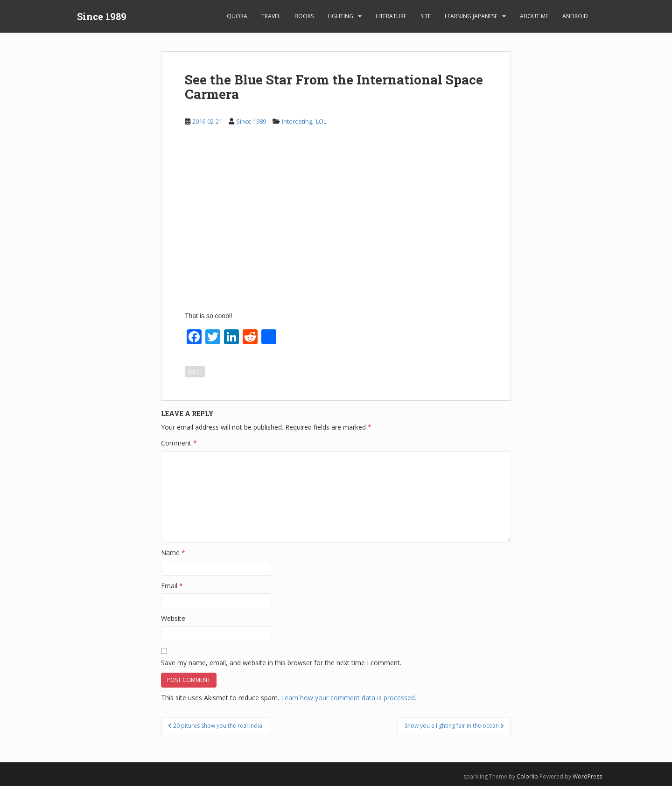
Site (426, 16)
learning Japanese (471, 16)
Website (173, 618)
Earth (195, 372)
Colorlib (527, 776)
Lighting (340, 16)
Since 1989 (102, 16)
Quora (237, 16)
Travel (271, 16)
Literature (391, 16)
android (575, 16)
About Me (534, 16)
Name (173, 553)
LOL (321, 121)
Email (172, 586)
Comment (179, 443)
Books (304, 16)
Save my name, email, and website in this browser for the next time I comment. (281, 663)
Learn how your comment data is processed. (349, 698)
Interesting (297, 121)
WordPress (587, 776)
